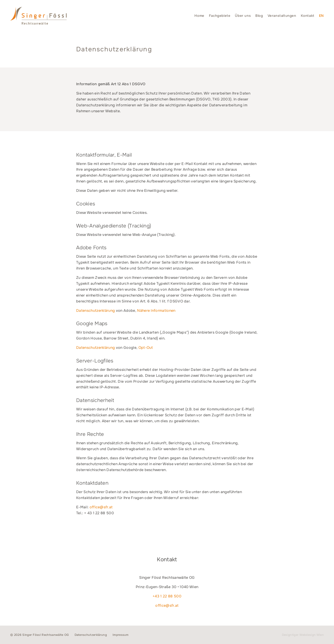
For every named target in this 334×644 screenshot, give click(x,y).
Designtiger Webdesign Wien (303, 635)
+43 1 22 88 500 (167, 596)
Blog (259, 16)
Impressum (121, 635)
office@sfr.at (101, 507)
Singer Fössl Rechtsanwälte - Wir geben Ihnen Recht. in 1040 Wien (38, 16)
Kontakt (308, 16)
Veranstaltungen (282, 16)
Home (199, 16)
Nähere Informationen (156, 311)
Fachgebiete (220, 16)
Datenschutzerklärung (95, 311)
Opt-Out (146, 348)
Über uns (243, 16)
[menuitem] (321, 16)
